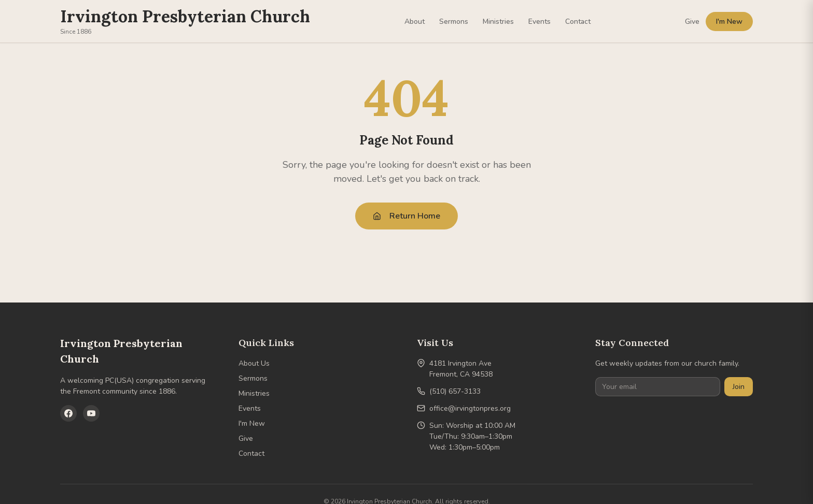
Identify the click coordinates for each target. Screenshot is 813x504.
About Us (254, 363)
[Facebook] (68, 413)
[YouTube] (91, 413)
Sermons (454, 21)
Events (539, 21)
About (415, 21)
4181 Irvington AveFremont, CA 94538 (461, 369)
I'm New (729, 21)
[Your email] (658, 387)
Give (692, 21)
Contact (578, 21)
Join (739, 387)
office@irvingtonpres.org (470, 408)
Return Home (406, 216)
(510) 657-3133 (455, 391)
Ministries (498, 21)
